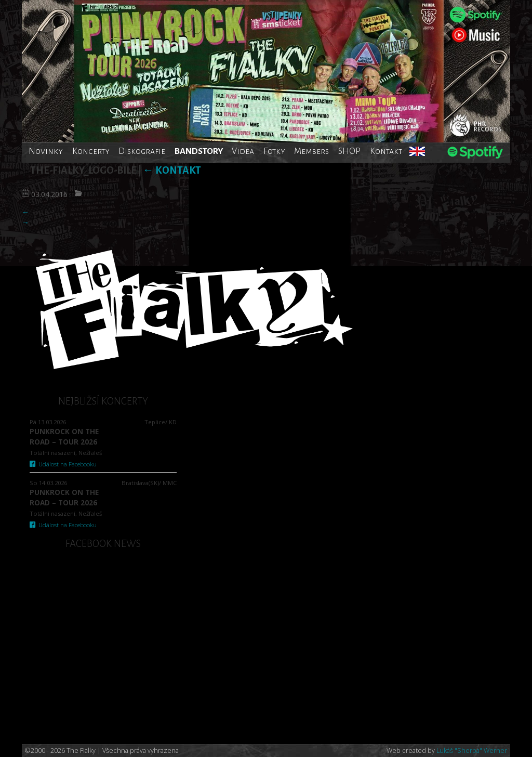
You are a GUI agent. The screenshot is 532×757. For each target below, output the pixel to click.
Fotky (274, 151)
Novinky (46, 151)
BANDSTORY (199, 151)
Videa (243, 151)
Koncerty (91, 151)
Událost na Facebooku (63, 464)
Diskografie (142, 151)
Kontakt (386, 151)
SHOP (349, 151)
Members (311, 151)
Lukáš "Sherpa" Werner (472, 751)
